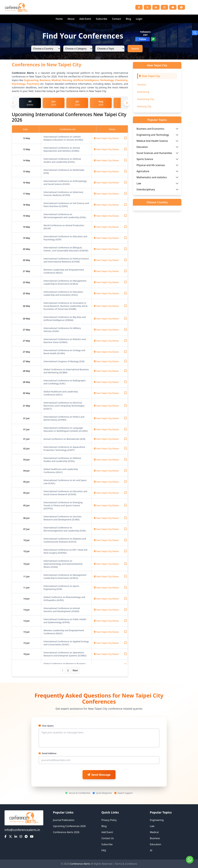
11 (25, 576)
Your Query (46, 726)
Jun (28, 418)
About (71, 19)
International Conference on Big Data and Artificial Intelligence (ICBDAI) (65, 319)
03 (25, 460)
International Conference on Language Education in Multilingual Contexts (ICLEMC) (66, 429)
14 (24, 160)
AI (151, 850)
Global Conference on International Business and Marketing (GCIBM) (66, 371)
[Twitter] (147, 7)
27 (24, 330)
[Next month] (127, 103)
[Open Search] (195, 33)
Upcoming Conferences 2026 (69, 826)
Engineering (31, 80)
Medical (56, 80)
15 (24, 171)
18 (24, 205)
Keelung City (144, 106)
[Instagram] (164, 7)
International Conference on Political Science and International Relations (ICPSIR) (66, 260)
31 (24, 406)
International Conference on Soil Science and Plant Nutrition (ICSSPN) (66, 205)
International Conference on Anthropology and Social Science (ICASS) (65, 183)
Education (156, 844)
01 (25, 418)
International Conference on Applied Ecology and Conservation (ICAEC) (66, 643)
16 (24, 183)
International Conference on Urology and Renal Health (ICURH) (64, 352)
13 (24, 138)
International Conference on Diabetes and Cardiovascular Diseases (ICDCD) (65, 540)
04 (25, 471)
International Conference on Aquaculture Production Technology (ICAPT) (64, 448)
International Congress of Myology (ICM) (64, 361)
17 (24, 194)
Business (45, 80)
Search (135, 49)
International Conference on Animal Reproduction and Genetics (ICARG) (62, 149)
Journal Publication (64, 820)
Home (59, 19)
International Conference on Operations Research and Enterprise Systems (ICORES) (65, 654)
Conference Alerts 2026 (66, 832)
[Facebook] (139, 7)
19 (24, 216)
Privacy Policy (109, 820)
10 (25, 540)
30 (24, 393)
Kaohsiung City (146, 99)
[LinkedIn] (156, 7)
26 (24, 306)
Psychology (19, 84)
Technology (107, 80)
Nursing (67, 80)
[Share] (153, 39)
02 (25, 448)
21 (24, 271)
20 (24, 249)
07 (25, 529)
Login (139, 19)
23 (24, 282)
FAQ (104, 850)
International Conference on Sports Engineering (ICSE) (61, 588)
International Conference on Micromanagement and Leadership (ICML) (65, 216)
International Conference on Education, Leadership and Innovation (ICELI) (64, 293)
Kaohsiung (143, 92)
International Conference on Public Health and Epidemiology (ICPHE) (65, 621)
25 (24, 293)
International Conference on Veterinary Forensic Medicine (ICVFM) (64, 194)
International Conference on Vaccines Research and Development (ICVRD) (63, 518)
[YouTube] (173, 7)
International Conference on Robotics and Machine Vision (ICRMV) (65, 341)
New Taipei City (151, 76)
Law (152, 826)
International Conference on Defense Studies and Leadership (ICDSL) (62, 160)
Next (75, 670)
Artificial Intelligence (86, 80)
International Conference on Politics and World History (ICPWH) (64, 418)
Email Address (48, 753)
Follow (143, 39)
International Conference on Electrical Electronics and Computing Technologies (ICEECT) (64, 406)
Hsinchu (142, 85)
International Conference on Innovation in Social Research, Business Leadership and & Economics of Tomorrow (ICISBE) (66, 306)
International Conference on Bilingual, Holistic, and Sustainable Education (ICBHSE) (66, 249)
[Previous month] (13, 103)
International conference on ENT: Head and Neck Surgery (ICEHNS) (65, 551)
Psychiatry (33, 84)
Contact (116, 19)
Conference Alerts (80, 864)
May (28, 138)
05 (25, 482)
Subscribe (101, 19)
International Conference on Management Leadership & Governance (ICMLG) (65, 282)
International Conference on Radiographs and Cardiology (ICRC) (65, 382)
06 (25, 518)
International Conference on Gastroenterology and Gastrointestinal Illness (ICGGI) (63, 564)
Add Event (85, 19)
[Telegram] (181, 7)
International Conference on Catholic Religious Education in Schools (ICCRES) (63, 138)
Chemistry (121, 80)
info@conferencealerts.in (22, 830)
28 (24, 371)
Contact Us (108, 838)
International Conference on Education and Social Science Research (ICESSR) (65, 493)
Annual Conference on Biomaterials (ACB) (64, 439)
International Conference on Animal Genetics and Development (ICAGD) (62, 610)
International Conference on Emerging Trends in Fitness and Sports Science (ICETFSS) (63, 505)
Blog (128, 19)
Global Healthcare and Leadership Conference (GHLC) (61, 393)
